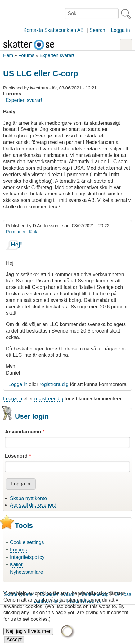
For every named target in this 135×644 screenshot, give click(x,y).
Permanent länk (22, 232)
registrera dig (54, 384)
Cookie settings (27, 542)
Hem (8, 55)
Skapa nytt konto (28, 498)
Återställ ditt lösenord (33, 505)
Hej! (16, 244)
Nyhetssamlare (27, 572)
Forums (26, 55)
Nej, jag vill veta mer (28, 636)
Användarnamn (23, 432)
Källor (16, 565)
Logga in (120, 30)
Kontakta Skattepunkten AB (54, 30)
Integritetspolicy (27, 557)
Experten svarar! (57, 55)
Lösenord (16, 456)
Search (97, 30)
